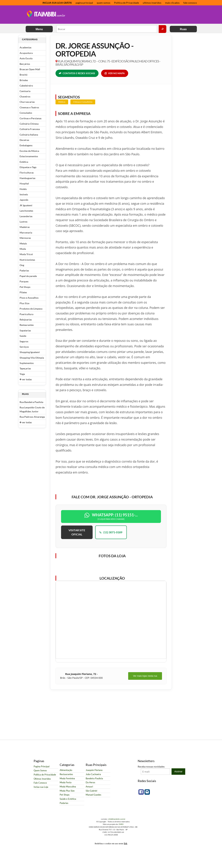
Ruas (183, 29)
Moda (23, 249)
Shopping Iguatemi (30, 352)
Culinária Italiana (29, 135)
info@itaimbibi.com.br (117, 819)
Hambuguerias (27, 178)
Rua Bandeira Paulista (31, 402)
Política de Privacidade (127, 3)
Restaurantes (27, 325)
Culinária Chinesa (29, 124)
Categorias (30, 39)
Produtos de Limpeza (31, 309)
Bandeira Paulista (94, 778)
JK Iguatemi (26, 205)
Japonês (24, 200)
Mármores (25, 238)
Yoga (22, 374)
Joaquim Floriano (94, 770)
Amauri (89, 787)
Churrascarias (27, 102)
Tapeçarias (25, 368)
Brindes (24, 80)
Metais (23, 243)
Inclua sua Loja (41, 787)
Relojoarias (26, 320)
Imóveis (24, 194)
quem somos (104, 3)
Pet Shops (25, 287)
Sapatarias (25, 330)
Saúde (23, 336)
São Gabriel (91, 791)
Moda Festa (66, 782)
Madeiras (25, 227)
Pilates (23, 292)
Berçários (25, 64)
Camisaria (25, 91)
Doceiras (24, 140)
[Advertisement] (132, 15)
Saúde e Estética (68, 799)
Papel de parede (28, 276)
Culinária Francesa (30, 129)
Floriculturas (27, 173)
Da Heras (90, 782)
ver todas (26, 379)
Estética (24, 162)
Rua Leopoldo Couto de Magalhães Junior (32, 409)
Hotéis (23, 189)
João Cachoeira (93, 774)
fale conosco (190, 3)
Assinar (178, 771)
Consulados (26, 113)
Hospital (24, 183)
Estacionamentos (29, 156)
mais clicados (172, 3)
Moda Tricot (26, 254)
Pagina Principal (42, 767)
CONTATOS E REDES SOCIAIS (77, 73)
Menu (39, 29)
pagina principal (84, 3)
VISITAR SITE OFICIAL (77, 532)
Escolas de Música (29, 151)
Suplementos (27, 363)
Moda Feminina (67, 778)
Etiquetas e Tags (28, 167)
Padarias (24, 270)
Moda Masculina (68, 787)
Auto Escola (26, 58)
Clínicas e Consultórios (83, 102)
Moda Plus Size (67, 791)
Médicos (62, 102)
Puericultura (26, 314)
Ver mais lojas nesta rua (145, 676)
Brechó (24, 75)
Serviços (24, 347)
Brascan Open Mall (30, 69)
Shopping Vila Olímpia (32, 358)
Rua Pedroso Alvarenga (32, 417)
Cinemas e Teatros (29, 107)
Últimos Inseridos (42, 779)
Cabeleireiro (26, 86)
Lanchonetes (26, 211)
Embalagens (26, 145)
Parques (24, 281)
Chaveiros (25, 96)
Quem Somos (40, 771)
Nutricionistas (27, 260)
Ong (22, 265)
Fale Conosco (40, 783)
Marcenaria (26, 233)
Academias (25, 47)
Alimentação (66, 770)
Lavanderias (26, 216)
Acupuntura (26, 53)
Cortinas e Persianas (31, 118)
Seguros (24, 341)
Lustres (24, 222)
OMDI (121, 824)
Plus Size (24, 303)
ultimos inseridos (152, 3)
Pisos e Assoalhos (29, 298)
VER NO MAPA (115, 73)
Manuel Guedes (93, 795)
